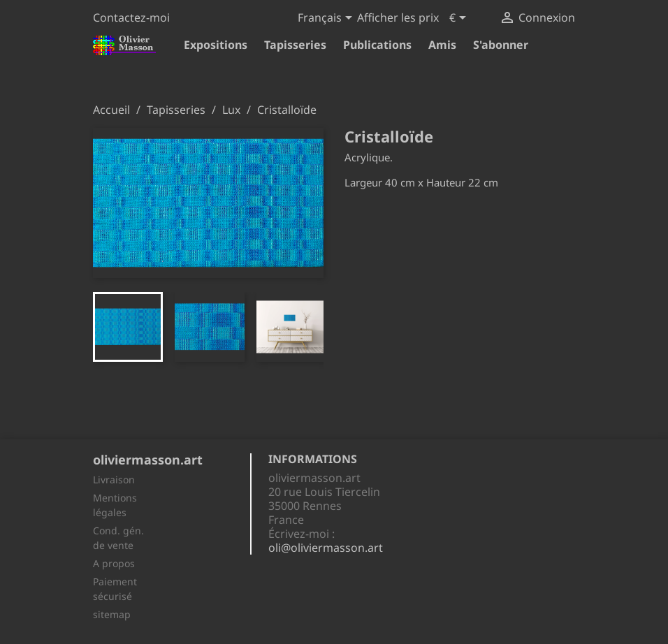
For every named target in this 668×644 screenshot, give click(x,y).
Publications (377, 45)
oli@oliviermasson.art (326, 548)
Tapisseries (295, 45)
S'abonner (501, 45)
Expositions (216, 45)
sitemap (112, 614)
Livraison (114, 480)
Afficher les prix (398, 17)
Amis (442, 45)
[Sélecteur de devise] (460, 19)
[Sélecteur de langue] (327, 19)
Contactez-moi (131, 17)
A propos (114, 563)
